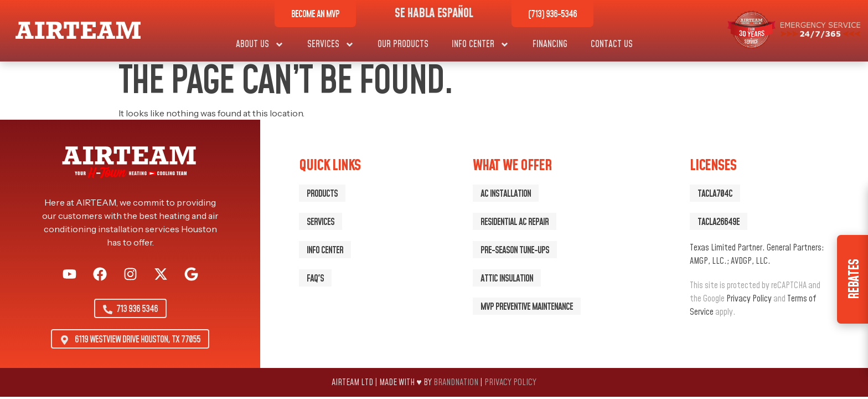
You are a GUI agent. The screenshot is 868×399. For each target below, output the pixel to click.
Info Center (480, 45)
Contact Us (612, 44)
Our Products (403, 44)
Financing (550, 44)
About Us (260, 45)
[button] (715, 193)
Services (331, 45)
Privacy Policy (749, 299)
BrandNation (456, 382)
